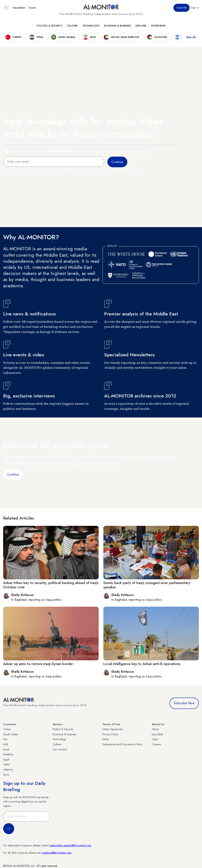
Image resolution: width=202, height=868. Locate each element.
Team (155, 739)
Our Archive (60, 749)
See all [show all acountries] (191, 37)
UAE (6, 744)
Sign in (195, 8)
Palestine (8, 754)
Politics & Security (49, 26)
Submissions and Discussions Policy (122, 744)
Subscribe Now (184, 703)
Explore (141, 26)
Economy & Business (117, 26)
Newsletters (19, 8)
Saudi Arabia (11, 734)
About (155, 729)
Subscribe (181, 8)
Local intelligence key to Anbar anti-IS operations (142, 664)
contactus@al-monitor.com (56, 853)
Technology (91, 26)
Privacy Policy (110, 734)
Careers (156, 744)
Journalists (157, 734)
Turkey (7, 729)
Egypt (6, 759)
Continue (13, 474)
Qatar (7, 764)
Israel (6, 749)
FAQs (106, 739)
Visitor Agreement (113, 729)
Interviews (158, 26)
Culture (72, 26)
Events (32, 8)
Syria (6, 775)
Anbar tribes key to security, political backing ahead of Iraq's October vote (51, 585)
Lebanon (8, 769)
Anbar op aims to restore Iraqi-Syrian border (38, 664)
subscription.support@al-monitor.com (71, 845)
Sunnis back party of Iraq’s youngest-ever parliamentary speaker (147, 585)
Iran (5, 739)
